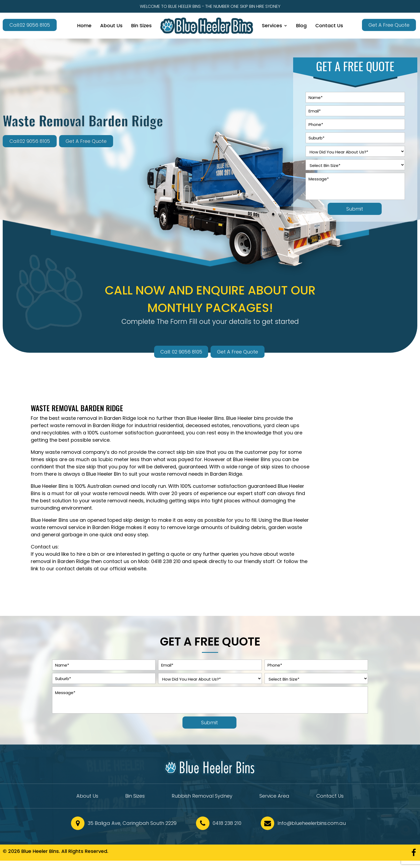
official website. (128, 569)
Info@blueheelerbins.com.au (312, 823)
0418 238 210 (166, 561)
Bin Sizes (141, 25)
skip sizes (272, 467)
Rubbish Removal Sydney (202, 797)
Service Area (274, 797)
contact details (74, 569)
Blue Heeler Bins (205, 418)
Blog (301, 25)
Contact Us (329, 25)
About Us (111, 25)
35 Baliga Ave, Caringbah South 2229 (132, 823)
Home (84, 25)
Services (272, 25)
